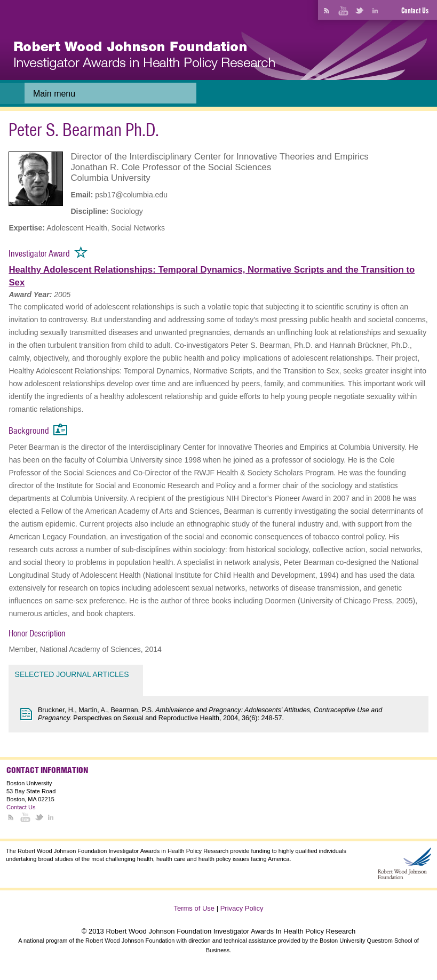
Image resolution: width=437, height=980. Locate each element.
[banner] (144, 56)
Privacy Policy (242, 908)
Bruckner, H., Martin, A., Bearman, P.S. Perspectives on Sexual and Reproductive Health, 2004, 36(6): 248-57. (210, 714)
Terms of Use (194, 908)
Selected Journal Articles (72, 674)
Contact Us (415, 11)
